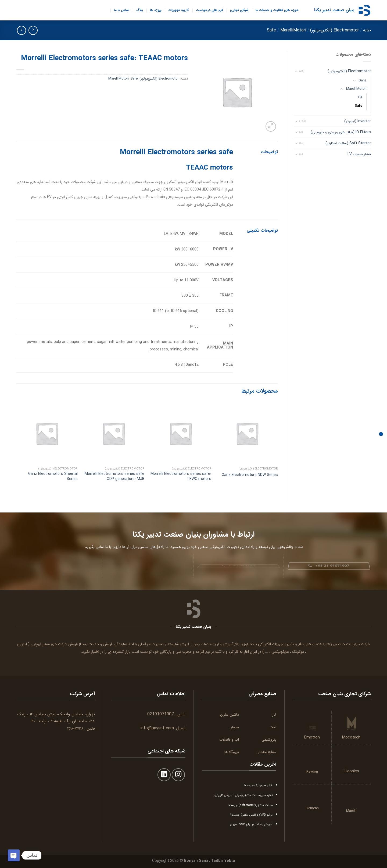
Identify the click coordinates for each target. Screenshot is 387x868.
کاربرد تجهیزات (179, 10)
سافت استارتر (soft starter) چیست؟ (250, 805)
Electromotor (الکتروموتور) (334, 30)
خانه (367, 30)
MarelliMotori (293, 30)
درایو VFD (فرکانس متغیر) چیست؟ (251, 815)
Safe (271, 30)
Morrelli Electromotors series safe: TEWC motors (181, 476)
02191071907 (161, 714)
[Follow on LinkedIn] (164, 775)
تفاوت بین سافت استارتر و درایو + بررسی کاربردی (243, 795)
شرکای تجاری (239, 10)
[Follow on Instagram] (178, 775)
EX (360, 97)
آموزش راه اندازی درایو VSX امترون (251, 824)
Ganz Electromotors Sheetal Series (53, 476)
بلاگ (140, 10)
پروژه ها (156, 10)
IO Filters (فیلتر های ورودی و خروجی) (341, 132)
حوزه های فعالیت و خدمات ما (277, 10)
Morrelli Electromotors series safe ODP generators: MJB (114, 476)
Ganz (363, 81)
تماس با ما (122, 10)
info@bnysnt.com (157, 728)
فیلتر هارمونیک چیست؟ (258, 785)
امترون (22, 644)
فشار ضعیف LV (359, 154)
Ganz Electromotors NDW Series (250, 475)
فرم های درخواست (209, 10)
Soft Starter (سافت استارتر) (348, 143)
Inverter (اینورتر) (358, 121)
